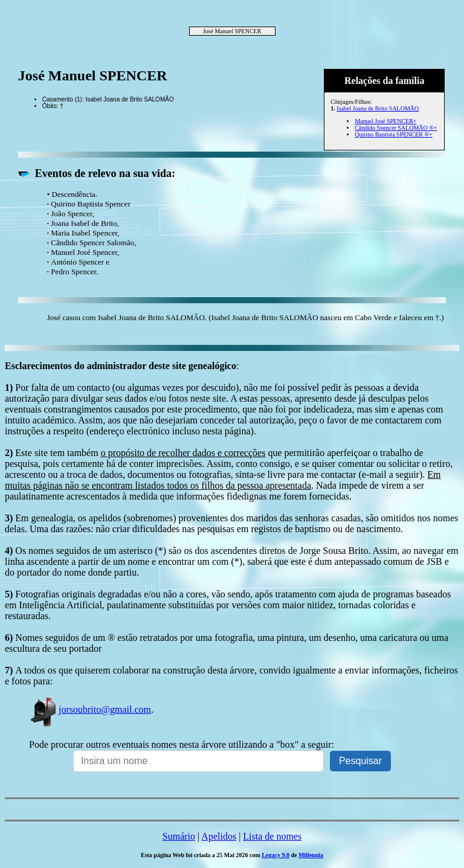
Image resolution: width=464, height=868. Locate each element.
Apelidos (219, 836)
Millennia (311, 855)
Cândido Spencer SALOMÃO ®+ (396, 128)
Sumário (179, 836)
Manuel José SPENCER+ (385, 121)
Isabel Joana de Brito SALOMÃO (378, 108)
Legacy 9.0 (275, 855)
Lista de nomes (272, 836)
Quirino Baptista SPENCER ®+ (394, 134)
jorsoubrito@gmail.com (90, 709)
